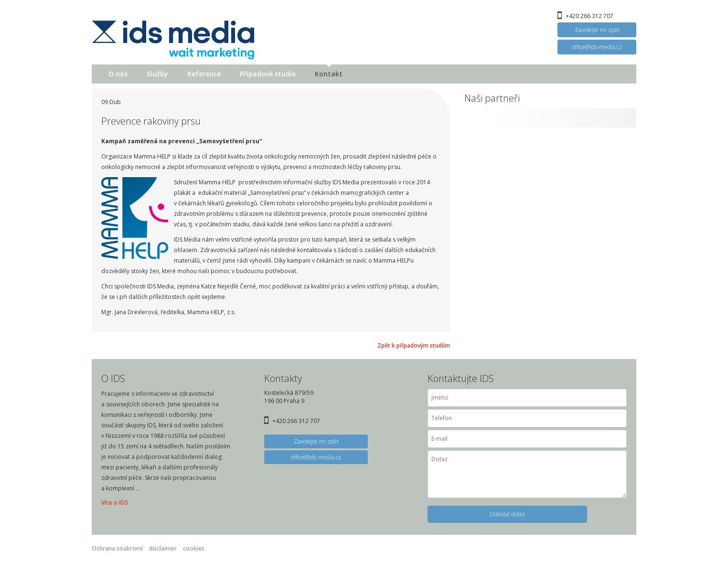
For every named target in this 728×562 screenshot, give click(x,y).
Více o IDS (115, 503)
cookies (194, 548)
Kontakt (329, 74)
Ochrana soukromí (117, 548)
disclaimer (163, 548)
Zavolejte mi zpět (597, 30)
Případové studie (268, 74)
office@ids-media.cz (597, 47)
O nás (118, 74)
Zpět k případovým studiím (414, 345)
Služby (157, 74)
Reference (204, 74)
